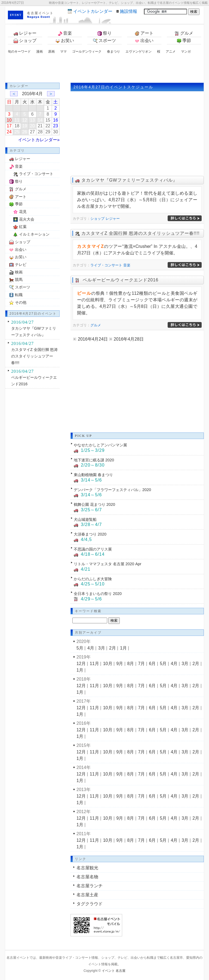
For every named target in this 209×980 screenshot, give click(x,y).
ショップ (25, 41)
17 (9, 126)
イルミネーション (34, 234)
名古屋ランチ (90, 886)
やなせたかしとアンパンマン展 (100, 445)
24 (9, 132)
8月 (131, 664)
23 (56, 126)
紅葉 (23, 227)
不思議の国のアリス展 (93, 549)
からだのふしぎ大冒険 (93, 579)
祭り (104, 33)
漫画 (39, 52)
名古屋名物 (87, 877)
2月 (113, 648)
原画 (51, 52)
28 (40, 132)
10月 (108, 664)
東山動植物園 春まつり (93, 475)
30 (56, 132)
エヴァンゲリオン (139, 52)
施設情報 (128, 11)
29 (48, 132)
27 (32, 132)
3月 (102, 648)
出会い (144, 41)
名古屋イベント (40, 13)
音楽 (65, 33)
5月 (80, 648)
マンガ (186, 52)
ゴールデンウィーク (87, 52)
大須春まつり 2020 (90, 534)
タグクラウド (90, 904)
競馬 (19, 279)
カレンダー (93, 11)
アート (144, 33)
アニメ (171, 52)
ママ (63, 52)
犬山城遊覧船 (85, 519)
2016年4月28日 (129, 339)
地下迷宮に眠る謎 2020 (94, 460)
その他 (21, 302)
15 (48, 120)
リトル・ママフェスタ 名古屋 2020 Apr (107, 564)
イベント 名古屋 (114, 971)
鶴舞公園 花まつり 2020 (94, 504)
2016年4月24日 (93, 339)
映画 (19, 272)
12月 (81, 664)
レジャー (25, 33)
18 (17, 126)
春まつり (113, 52)
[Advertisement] (104, 69)
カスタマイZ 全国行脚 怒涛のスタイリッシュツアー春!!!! (140, 233)
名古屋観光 (87, 868)
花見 (23, 212)
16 (56, 120)
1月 (123, 648)
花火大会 (27, 219)
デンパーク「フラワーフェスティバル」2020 (112, 490)
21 (40, 126)
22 (48, 126)
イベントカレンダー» (39, 140)
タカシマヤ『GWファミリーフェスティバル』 (129, 180)
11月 (94, 664)
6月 (152, 664)
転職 (19, 295)
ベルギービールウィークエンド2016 (120, 280)
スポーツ (104, 41)
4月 (91, 648)
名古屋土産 (87, 895)
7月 (142, 664)
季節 (184, 41)
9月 (120, 664)
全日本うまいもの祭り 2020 (98, 594)
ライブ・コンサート (106, 265)
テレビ (21, 264)
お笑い (65, 41)
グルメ (184, 33)
